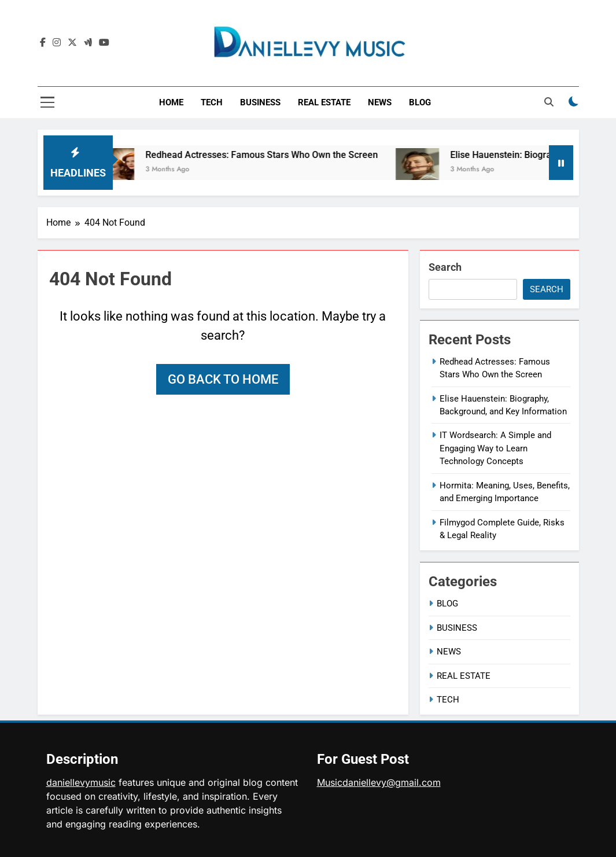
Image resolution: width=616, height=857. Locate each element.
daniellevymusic (81, 782)
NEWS (380, 102)
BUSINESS (260, 102)
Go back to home (223, 379)
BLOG (420, 102)
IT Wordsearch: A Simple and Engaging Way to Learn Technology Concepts (495, 448)
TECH (212, 102)
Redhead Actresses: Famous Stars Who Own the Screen (268, 155)
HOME (171, 102)
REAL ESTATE (324, 102)
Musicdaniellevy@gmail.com (379, 782)
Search (445, 267)
